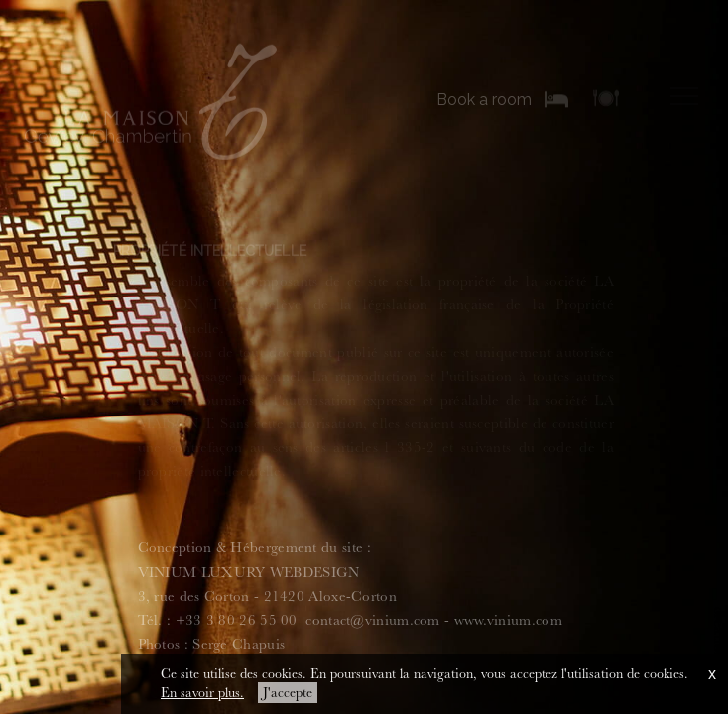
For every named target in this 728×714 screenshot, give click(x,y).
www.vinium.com (508, 621)
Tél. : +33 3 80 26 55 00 (218, 621)
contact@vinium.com (372, 621)
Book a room (484, 100)
